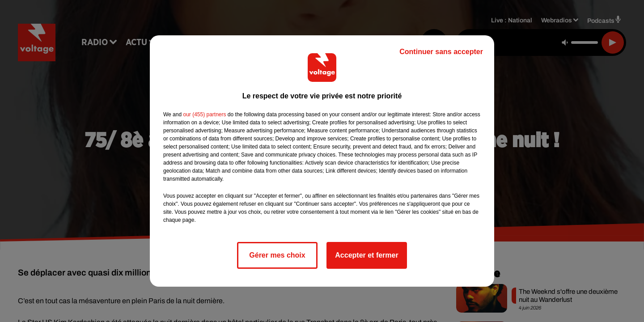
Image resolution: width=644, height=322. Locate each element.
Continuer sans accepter (441, 52)
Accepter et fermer (366, 255)
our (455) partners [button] (204, 114)
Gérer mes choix (277, 255)
